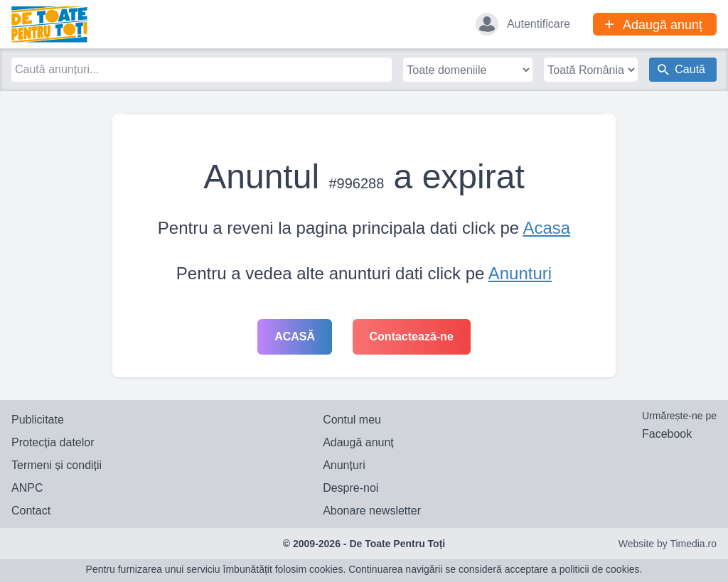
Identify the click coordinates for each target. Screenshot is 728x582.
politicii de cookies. (601, 569)
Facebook (667, 434)
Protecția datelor (53, 442)
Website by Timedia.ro (668, 544)
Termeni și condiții (57, 465)
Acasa (546, 228)
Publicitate (38, 420)
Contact (31, 511)
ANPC (27, 488)
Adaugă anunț (358, 442)
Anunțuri (344, 465)
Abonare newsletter (372, 511)
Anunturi (520, 273)
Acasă (295, 336)
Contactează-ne (412, 336)
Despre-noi (350, 488)
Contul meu (352, 420)
